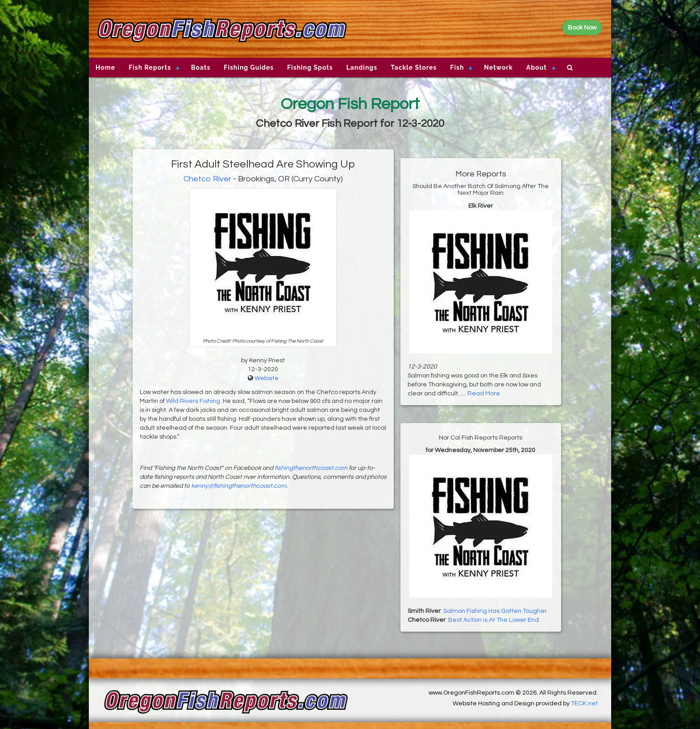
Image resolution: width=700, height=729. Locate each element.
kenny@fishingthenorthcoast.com (239, 486)
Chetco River (207, 179)
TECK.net (584, 704)
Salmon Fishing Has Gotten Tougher (495, 611)
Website (267, 378)
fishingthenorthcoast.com (311, 468)
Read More (484, 394)
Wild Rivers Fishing (193, 401)
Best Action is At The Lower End (494, 620)
